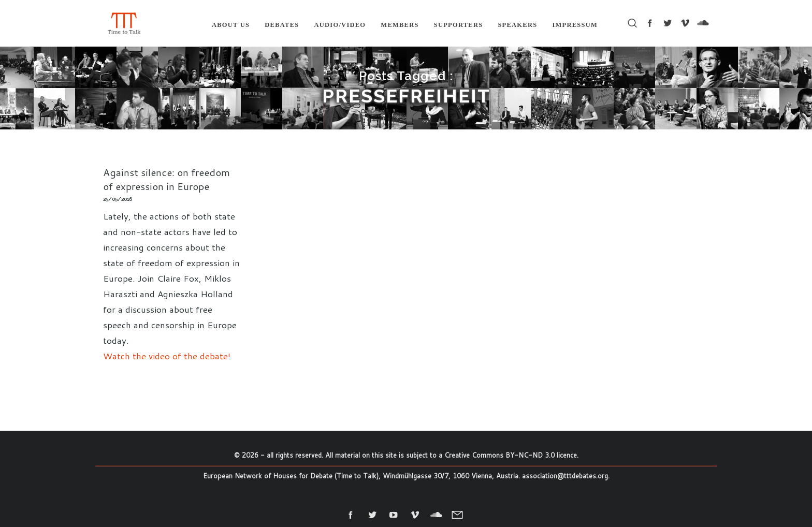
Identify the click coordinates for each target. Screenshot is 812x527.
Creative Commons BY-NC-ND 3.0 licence (511, 455)
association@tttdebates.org (565, 476)
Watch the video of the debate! (167, 356)
